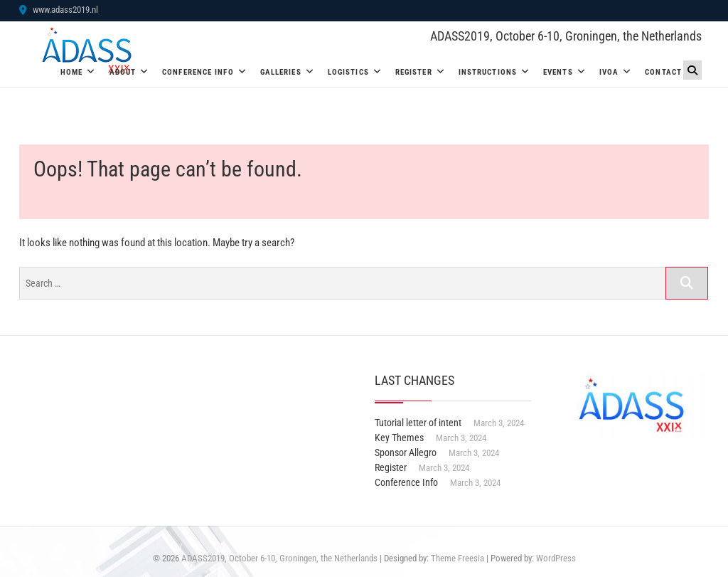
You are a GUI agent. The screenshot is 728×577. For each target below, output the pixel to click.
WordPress (556, 558)
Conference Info (198, 72)
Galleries (281, 72)
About (123, 72)
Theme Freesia (457, 558)
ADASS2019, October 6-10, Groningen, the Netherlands (566, 36)
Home (71, 72)
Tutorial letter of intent (418, 423)
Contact (663, 72)
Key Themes (399, 438)
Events (558, 72)
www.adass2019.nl (59, 10)
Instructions (488, 72)
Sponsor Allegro (406, 452)
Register (414, 72)
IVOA (609, 72)
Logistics (348, 72)
